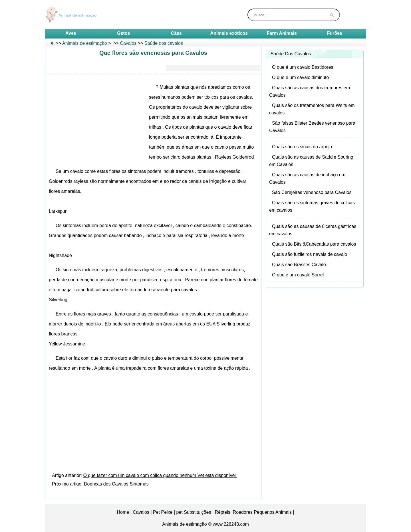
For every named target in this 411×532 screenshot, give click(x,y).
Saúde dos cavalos (164, 43)
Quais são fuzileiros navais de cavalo (310, 254)
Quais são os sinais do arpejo (302, 147)
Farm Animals (282, 33)
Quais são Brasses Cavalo (299, 265)
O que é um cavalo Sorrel (298, 275)
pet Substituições (194, 512)
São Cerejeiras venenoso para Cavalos (312, 192)
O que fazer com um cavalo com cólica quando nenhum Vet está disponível (160, 475)
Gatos (123, 33)
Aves (71, 33)
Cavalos (128, 43)
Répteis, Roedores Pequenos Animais (253, 512)
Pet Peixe (163, 512)
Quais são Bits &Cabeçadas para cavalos (314, 244)
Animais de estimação (85, 43)
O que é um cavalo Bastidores (303, 67)
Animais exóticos (229, 33)
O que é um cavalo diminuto (300, 77)
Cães (176, 33)
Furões (334, 33)
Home (123, 512)
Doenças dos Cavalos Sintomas (117, 484)
